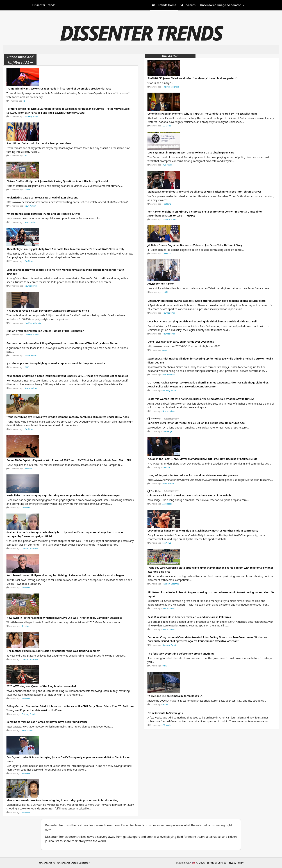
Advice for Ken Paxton (161, 284)
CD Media (167, 126)
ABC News (167, 165)
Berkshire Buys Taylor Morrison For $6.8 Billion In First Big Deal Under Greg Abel (196, 423)
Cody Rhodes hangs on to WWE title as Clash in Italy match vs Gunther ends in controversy (203, 531)
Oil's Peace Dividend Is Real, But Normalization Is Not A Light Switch (189, 495)
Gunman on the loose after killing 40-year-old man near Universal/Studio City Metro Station (62, 343)
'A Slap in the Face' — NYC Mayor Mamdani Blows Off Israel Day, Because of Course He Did (203, 459)
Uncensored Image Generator (73, 863)
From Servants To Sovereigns (165, 713)
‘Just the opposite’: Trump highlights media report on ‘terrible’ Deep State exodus (56, 363)
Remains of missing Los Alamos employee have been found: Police (47, 722)
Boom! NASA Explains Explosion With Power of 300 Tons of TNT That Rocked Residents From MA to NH (69, 460)
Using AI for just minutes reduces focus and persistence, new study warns (193, 475)
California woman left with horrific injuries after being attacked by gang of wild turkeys (201, 399)
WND (27, 367)
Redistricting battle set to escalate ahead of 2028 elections (42, 198)
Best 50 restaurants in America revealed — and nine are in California (189, 617)
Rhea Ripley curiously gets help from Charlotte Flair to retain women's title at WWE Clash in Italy (65, 249)
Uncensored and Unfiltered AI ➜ (20, 60)
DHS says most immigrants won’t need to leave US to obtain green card (191, 152)
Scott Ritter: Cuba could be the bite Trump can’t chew (39, 143)
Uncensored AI (47, 863)
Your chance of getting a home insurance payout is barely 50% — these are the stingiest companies (67, 376)
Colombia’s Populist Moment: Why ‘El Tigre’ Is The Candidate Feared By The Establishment (202, 114)
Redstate (29, 469)
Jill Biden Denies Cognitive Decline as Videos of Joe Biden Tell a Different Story (195, 245)
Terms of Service (217, 863)
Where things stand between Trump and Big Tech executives (43, 214)
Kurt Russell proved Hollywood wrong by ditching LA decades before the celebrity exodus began (65, 575)
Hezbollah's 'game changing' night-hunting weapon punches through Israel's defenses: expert (64, 495)
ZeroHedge (167, 431)
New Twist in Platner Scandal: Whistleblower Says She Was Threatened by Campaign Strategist (64, 618)
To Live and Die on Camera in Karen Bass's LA (175, 696)
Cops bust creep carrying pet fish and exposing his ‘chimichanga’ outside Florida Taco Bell (202, 321)
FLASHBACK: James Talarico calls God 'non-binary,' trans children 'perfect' (192, 78)
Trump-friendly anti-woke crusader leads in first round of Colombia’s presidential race (59, 89)
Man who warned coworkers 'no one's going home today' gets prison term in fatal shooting (62, 800)
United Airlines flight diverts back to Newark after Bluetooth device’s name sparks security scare (206, 301)
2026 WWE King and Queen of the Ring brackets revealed (41, 686)
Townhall (29, 190)
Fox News (29, 261)
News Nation (30, 206)
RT (25, 101)
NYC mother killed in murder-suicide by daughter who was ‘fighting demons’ (53, 651)
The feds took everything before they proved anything (181, 654)
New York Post (31, 286)
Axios (165, 350)
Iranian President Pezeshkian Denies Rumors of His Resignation (45, 331)
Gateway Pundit (32, 117)
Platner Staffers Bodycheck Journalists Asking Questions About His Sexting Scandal (57, 181)
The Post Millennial (33, 323)
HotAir (166, 292)
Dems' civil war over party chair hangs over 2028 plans (181, 342)
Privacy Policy (236, 863)
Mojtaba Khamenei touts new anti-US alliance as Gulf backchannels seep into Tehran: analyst (204, 192)
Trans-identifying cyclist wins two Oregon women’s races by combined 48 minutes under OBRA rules (68, 417)
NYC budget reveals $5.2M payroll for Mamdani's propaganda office (48, 311)
